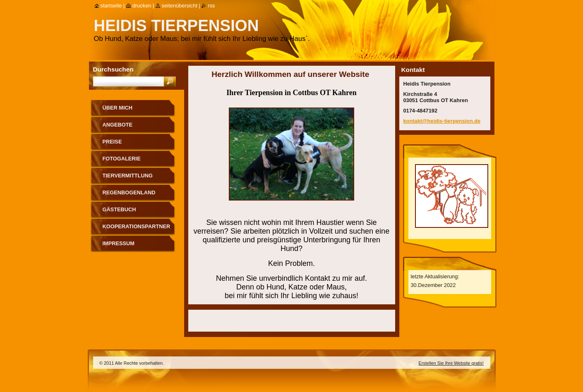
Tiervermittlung (128, 176)
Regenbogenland (129, 192)
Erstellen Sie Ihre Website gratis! (451, 363)
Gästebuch (119, 209)
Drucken (142, 6)
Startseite (111, 6)
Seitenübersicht (180, 6)
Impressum (119, 243)
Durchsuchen (113, 69)
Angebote (118, 125)
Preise (112, 142)
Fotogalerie (122, 159)
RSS (211, 6)
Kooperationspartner (137, 226)
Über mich (118, 108)
